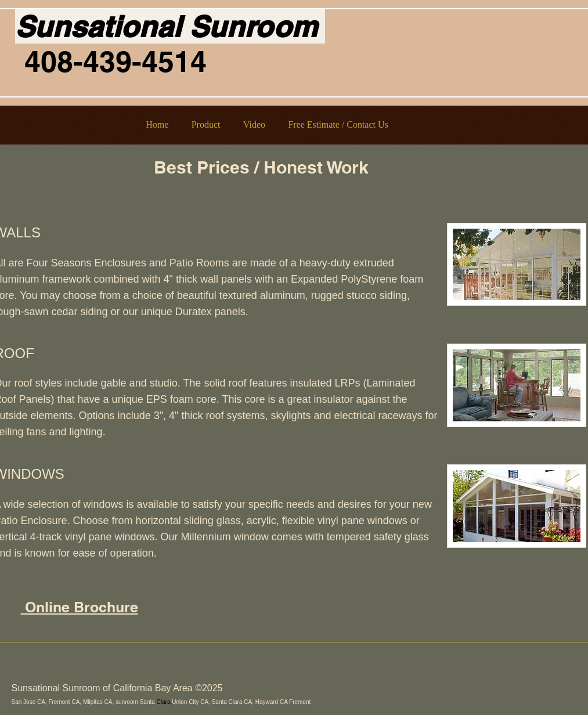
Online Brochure (80, 607)
